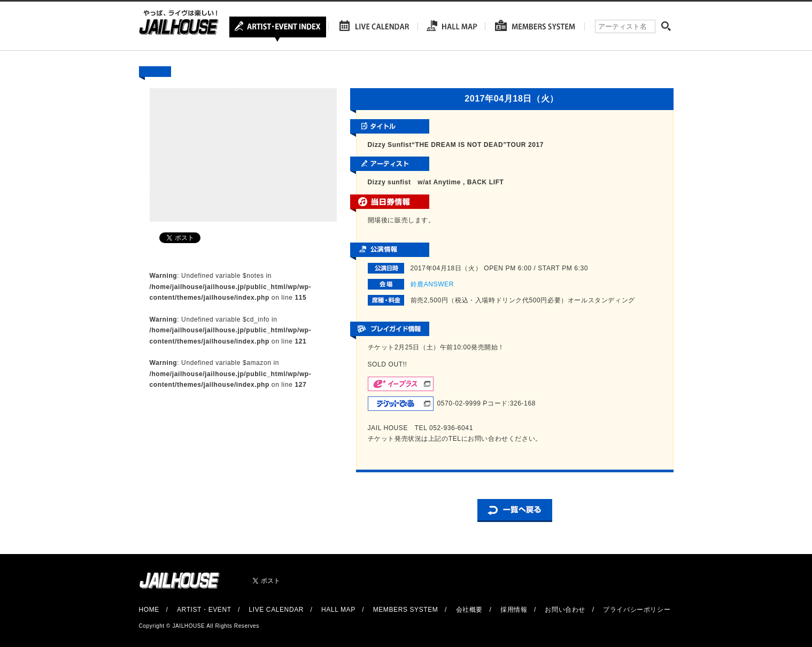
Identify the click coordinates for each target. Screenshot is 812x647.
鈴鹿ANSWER (432, 284)
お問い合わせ (565, 610)
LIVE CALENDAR (277, 610)
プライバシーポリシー (637, 610)
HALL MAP (338, 610)
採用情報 (514, 610)
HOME (149, 610)
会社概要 (469, 610)
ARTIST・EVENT (204, 610)
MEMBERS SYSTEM (406, 610)
